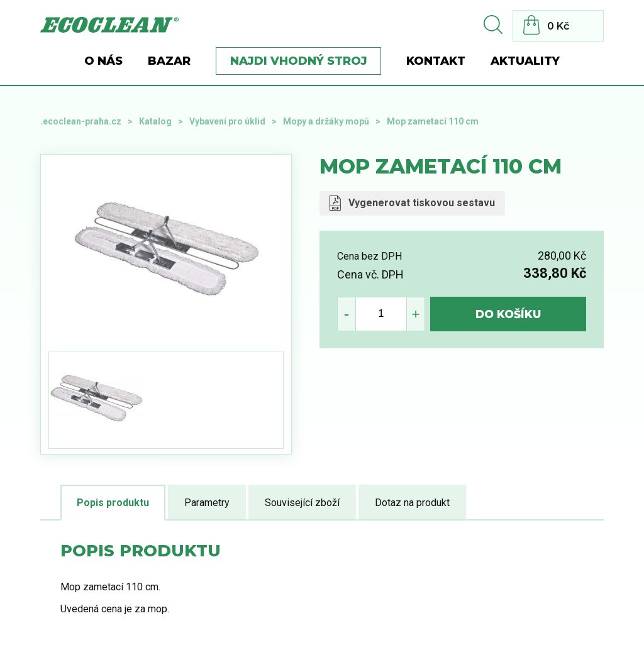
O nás (103, 61)
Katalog (155, 121)
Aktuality (525, 61)
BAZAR (169, 61)
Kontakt (436, 61)
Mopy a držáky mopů (326, 121)
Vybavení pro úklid (227, 121)
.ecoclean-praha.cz (81, 121)
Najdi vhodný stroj (299, 61)
